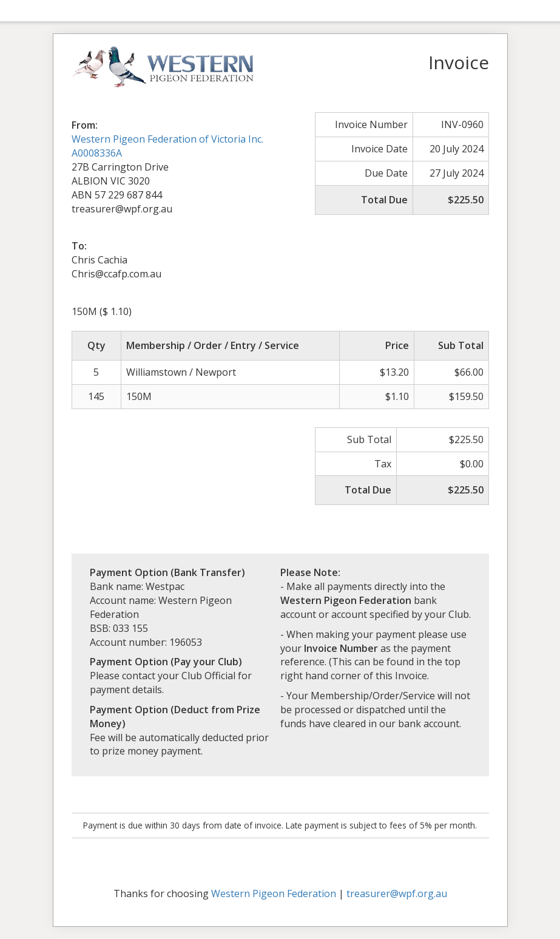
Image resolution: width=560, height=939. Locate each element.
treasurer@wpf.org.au (397, 893)
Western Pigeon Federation (274, 893)
